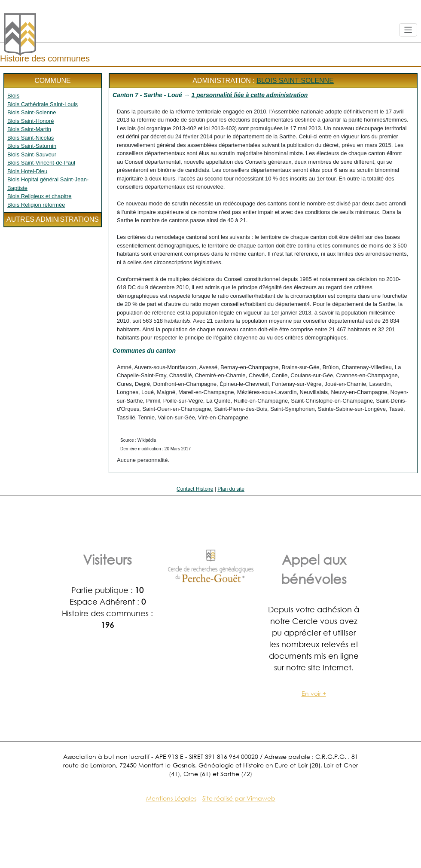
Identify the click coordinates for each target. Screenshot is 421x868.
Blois (13, 96)
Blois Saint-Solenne (32, 112)
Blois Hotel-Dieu (27, 171)
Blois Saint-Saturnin (32, 146)
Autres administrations (53, 219)
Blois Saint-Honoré (31, 121)
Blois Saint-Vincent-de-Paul (41, 163)
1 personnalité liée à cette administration (250, 95)
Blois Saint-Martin (29, 129)
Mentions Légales (171, 798)
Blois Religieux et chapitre (40, 196)
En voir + (314, 693)
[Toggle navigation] (408, 30)
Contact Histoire (195, 489)
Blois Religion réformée (36, 205)
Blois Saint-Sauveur (32, 154)
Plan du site (231, 489)
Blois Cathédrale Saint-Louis (43, 104)
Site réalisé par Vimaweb (239, 798)
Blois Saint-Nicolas (31, 138)
